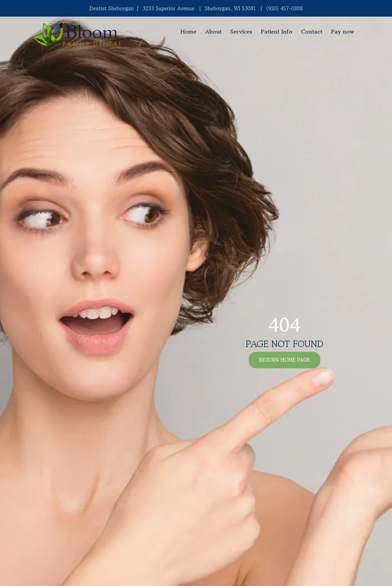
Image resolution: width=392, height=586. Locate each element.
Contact (312, 32)
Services (241, 32)
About (213, 32)
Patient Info (277, 32)
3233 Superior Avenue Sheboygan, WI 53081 (195, 8)
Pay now (343, 32)
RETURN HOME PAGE (284, 360)
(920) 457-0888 (284, 8)
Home (188, 32)
